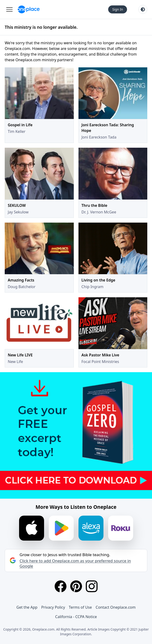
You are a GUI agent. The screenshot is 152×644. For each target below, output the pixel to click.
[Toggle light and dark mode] (143, 9)
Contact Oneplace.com (116, 607)
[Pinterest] (76, 586)
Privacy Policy (53, 607)
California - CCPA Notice (76, 617)
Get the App (27, 607)
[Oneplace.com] (29, 9)
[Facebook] (61, 586)
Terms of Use (80, 607)
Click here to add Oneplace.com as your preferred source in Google (75, 563)
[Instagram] (92, 586)
